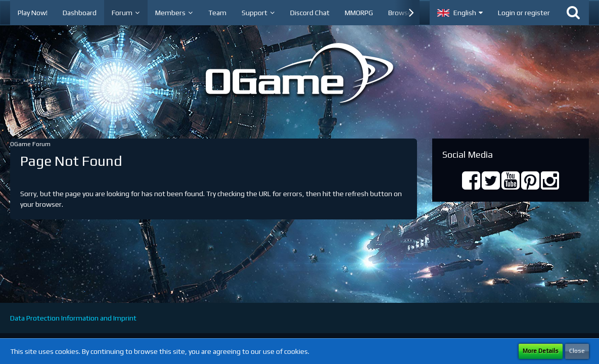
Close (577, 351)
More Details (541, 351)
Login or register (524, 13)
